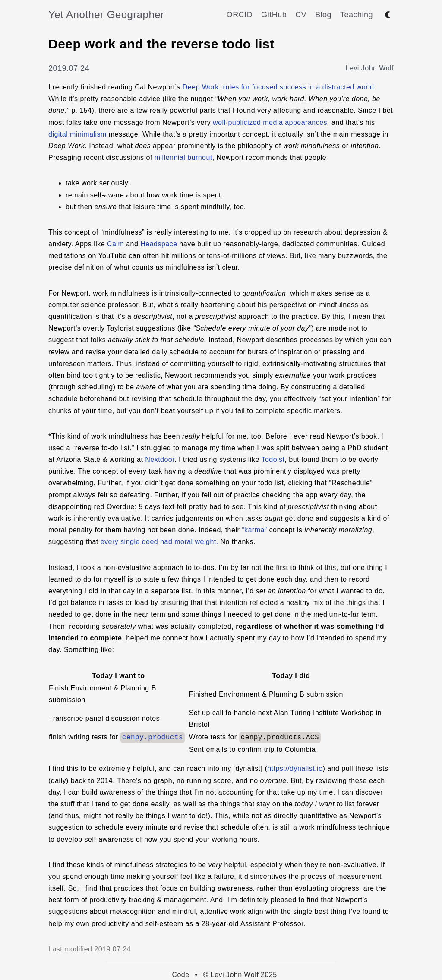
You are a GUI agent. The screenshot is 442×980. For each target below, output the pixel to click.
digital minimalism (77, 134)
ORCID (240, 15)
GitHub (274, 15)
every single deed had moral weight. (159, 542)
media (273, 122)
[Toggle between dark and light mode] (388, 15)
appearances (306, 122)
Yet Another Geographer (106, 14)
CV (301, 15)
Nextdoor (160, 460)
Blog (323, 15)
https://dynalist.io (295, 768)
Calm (115, 244)
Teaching (357, 15)
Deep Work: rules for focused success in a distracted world (278, 87)
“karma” (254, 530)
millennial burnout (183, 157)
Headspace (159, 244)
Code (180, 975)
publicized (244, 122)
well (219, 122)
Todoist (273, 460)
